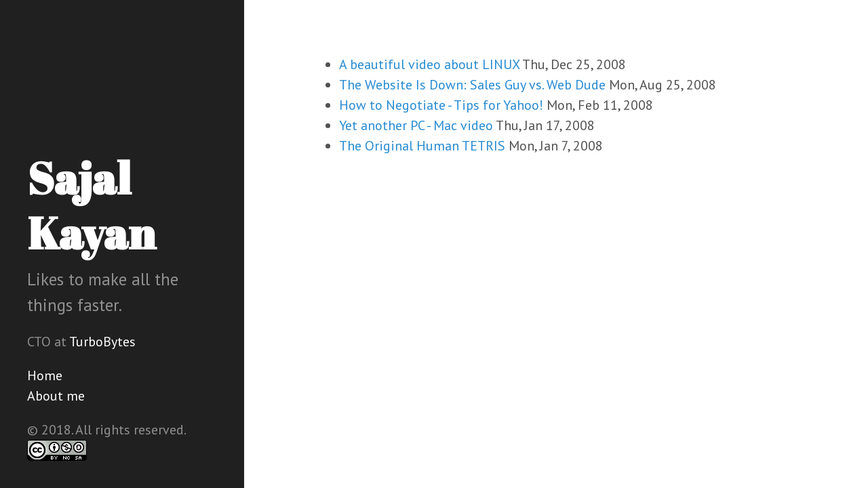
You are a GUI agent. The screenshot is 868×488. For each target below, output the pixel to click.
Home (45, 375)
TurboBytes (102, 342)
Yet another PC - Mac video (416, 125)
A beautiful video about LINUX (429, 64)
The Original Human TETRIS (422, 146)
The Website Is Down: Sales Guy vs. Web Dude (472, 85)
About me (56, 396)
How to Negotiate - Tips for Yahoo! (441, 105)
